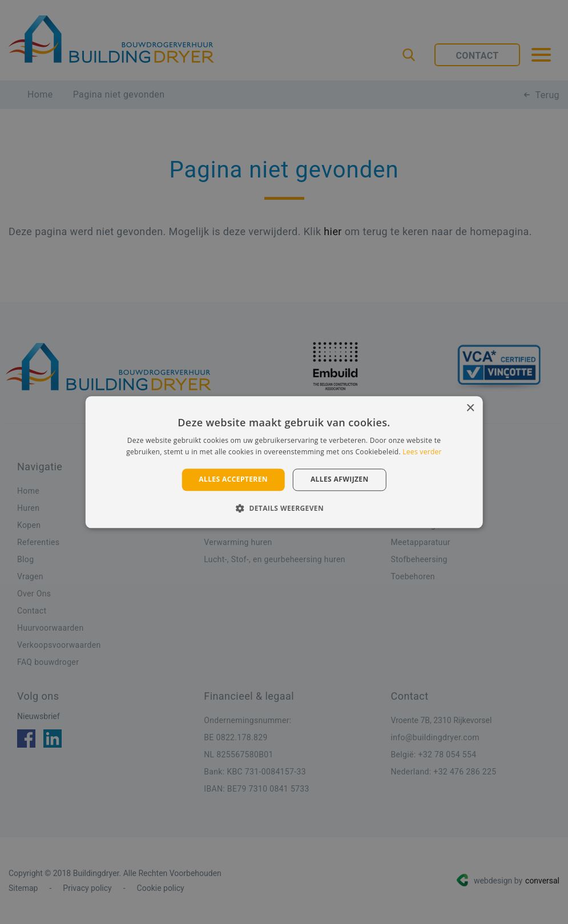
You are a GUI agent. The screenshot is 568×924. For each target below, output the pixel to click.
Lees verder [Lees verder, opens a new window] (422, 452)
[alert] (284, 462)
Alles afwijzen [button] (340, 480)
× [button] (470, 408)
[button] (284, 508)
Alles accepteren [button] (233, 480)
